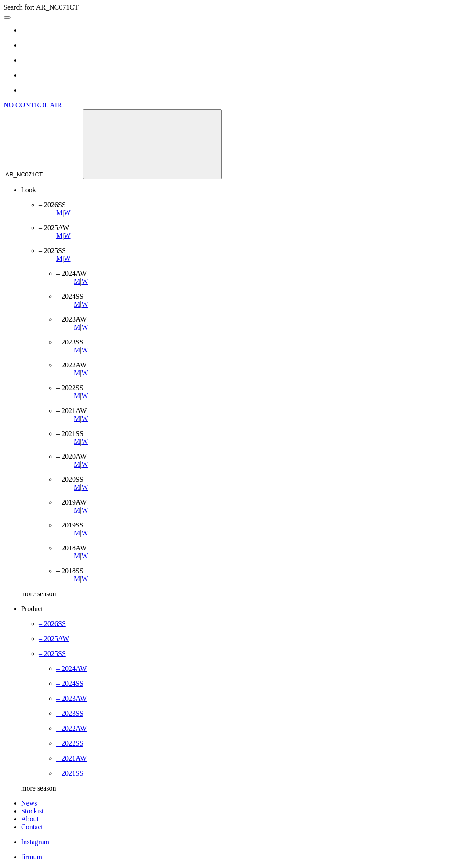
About (30, 819)
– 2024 (71, 668)
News (29, 803)
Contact (32, 827)
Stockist (33, 811)
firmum (32, 857)
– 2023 (71, 698)
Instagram (35, 842)
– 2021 (71, 758)
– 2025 (54, 639)
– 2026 (52, 624)
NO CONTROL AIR (33, 105)
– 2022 (71, 728)
